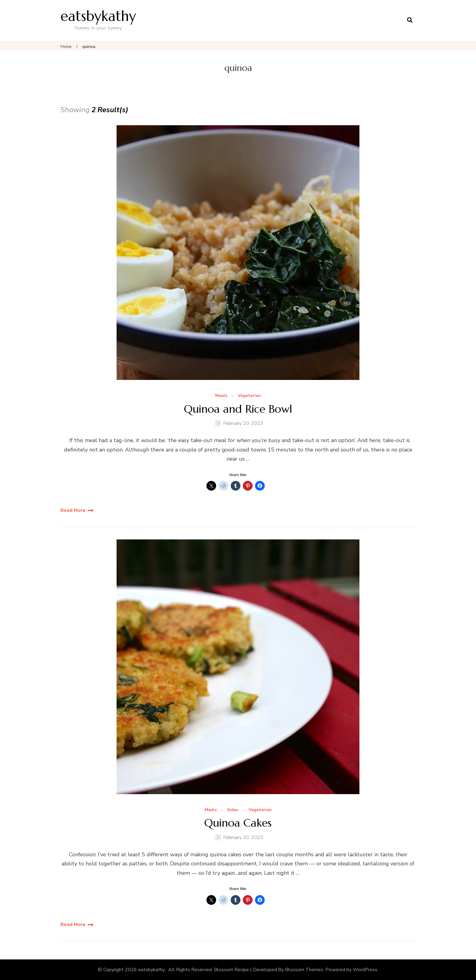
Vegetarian (249, 396)
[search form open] (410, 20)
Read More (73, 510)
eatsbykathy (98, 16)
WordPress (365, 970)
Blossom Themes (304, 970)
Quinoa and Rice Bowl (238, 409)
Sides (233, 810)
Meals (221, 396)
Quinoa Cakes (238, 823)
